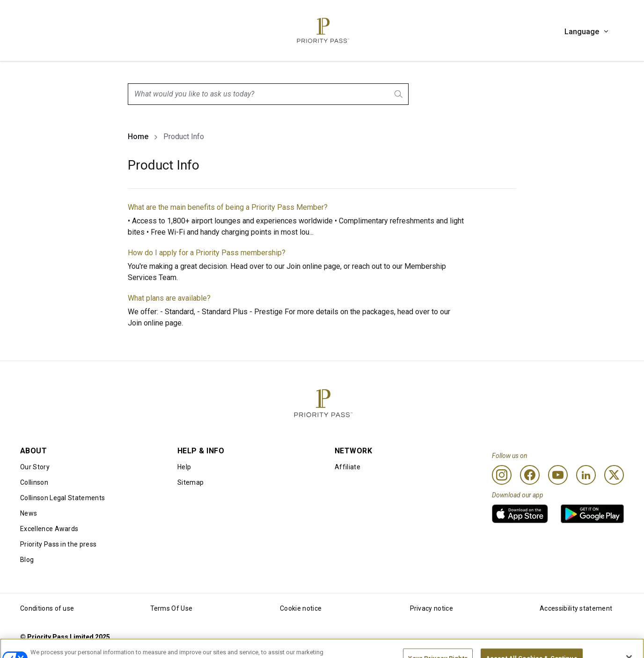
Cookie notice (301, 608)
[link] (520, 514)
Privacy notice (432, 608)
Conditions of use (47, 608)
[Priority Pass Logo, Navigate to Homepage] (322, 30)
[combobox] (268, 94)
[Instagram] (502, 475)
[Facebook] (530, 475)
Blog (27, 560)
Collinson (34, 482)
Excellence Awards (49, 529)
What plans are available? (169, 298)
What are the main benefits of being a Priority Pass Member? (228, 207)
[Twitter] (614, 475)
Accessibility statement (576, 608)
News (29, 513)
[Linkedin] (586, 475)
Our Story (35, 467)
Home (138, 137)
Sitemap (190, 482)
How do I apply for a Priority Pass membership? (207, 253)
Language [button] (587, 32)
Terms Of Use (172, 608)
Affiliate (348, 467)
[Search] (399, 94)
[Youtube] (558, 475)
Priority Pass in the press (58, 544)
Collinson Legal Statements (62, 498)
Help (184, 467)
